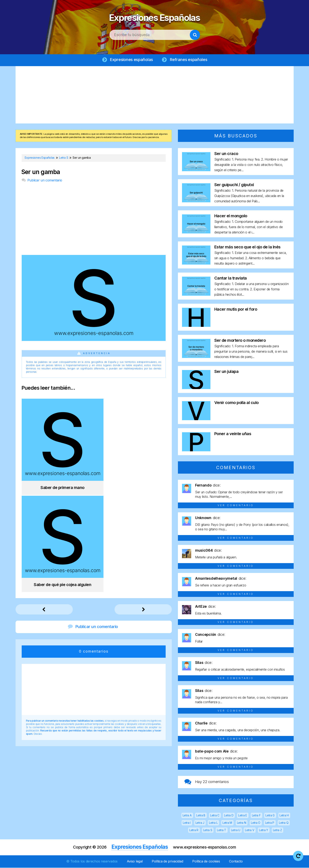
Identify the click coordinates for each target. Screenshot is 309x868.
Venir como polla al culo (237, 403)
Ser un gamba (41, 172)
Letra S (208, 830)
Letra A (187, 816)
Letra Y (264, 830)
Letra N (242, 823)
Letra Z (278, 830)
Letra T (222, 830)
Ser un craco (226, 154)
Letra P (270, 823)
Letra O (256, 823)
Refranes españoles (188, 60)
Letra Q (284, 823)
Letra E (243, 816)
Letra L (213, 823)
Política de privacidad (167, 862)
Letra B (201, 816)
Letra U (236, 830)
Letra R (194, 830)
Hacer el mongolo (231, 216)
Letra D (229, 816)
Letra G (270, 816)
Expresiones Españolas (154, 16)
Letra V (250, 830)
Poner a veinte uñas (233, 434)
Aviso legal (135, 862)
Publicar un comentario (45, 181)
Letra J (200, 823)
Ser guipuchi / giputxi (234, 185)
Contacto (236, 862)
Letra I (187, 823)
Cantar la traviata (231, 278)
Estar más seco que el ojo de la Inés (247, 247)
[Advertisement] (155, 95)
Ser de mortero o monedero (240, 341)
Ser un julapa (226, 372)
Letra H (284, 816)
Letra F (256, 816)
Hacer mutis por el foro (236, 310)
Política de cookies (206, 862)
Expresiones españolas (131, 60)
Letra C (215, 816)
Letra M (227, 823)
